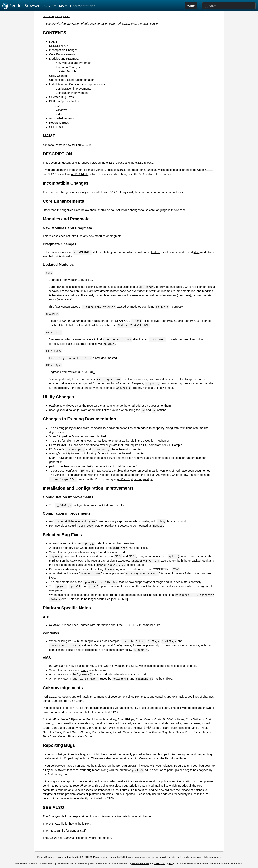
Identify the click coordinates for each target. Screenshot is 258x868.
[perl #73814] (136, 565)
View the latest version (145, 24)
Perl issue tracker (140, 863)
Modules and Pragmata (64, 59)
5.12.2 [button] (49, 6)
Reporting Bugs (59, 123)
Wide (191, 6)
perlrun (54, 466)
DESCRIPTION (59, 46)
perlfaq (72, 475)
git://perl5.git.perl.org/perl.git (135, 479)
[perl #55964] (169, 321)
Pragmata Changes (68, 67)
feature (155, 252)
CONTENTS (55, 33)
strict (197, 252)
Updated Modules (67, 71)
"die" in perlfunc (76, 441)
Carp (52, 287)
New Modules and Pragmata (74, 63)
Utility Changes (59, 76)
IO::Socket (56, 449)
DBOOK (87, 857)
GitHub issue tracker (131, 857)
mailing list (159, 863)
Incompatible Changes (63, 50)
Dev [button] (62, 6)
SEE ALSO (56, 127)
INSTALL (63, 445)
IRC (171, 863)
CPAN (67, 16)
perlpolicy (158, 428)
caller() (90, 287)
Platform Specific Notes (64, 101)
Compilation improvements (72, 93)
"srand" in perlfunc (61, 436)
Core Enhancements (62, 54)
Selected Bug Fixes (61, 97)
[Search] (229, 6)
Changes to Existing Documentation (72, 80)
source (59, 16)
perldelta (48, 16)
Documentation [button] (82, 6)
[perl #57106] (192, 321)
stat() (84, 670)
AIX (58, 106)
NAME (53, 42)
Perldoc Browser (21, 6)
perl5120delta (147, 170)
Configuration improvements (73, 89)
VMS (59, 114)
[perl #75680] (119, 599)
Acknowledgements (62, 118)
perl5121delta (80, 174)
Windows (61, 110)
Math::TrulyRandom (62, 458)
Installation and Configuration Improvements (77, 84)
